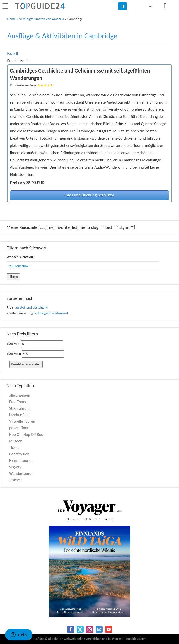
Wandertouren (21, 474)
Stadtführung (20, 408)
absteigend (40, 307)
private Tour (19, 428)
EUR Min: (14, 344)
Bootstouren (19, 454)
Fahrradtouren (21, 460)
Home (12, 19)
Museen (16, 441)
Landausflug (19, 415)
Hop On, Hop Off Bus (26, 434)
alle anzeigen (20, 395)
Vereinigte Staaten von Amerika (41, 19)
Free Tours (17, 402)
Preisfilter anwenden (26, 364)
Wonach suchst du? (21, 257)
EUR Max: (14, 354)
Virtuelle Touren (22, 421)
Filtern (13, 277)
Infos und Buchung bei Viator (90, 195)
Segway (15, 467)
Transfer (16, 480)
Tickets (15, 447)
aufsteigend (24, 307)
